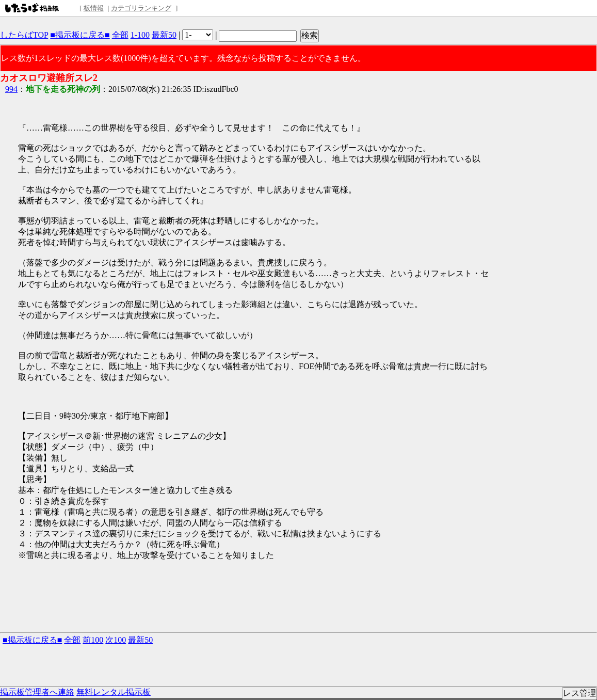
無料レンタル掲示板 (114, 692)
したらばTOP (24, 35)
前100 (93, 640)
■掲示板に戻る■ (80, 35)
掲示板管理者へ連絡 (37, 692)
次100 (116, 640)
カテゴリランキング (141, 8)
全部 (120, 35)
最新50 (164, 35)
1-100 (140, 35)
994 (11, 89)
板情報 (94, 8)
